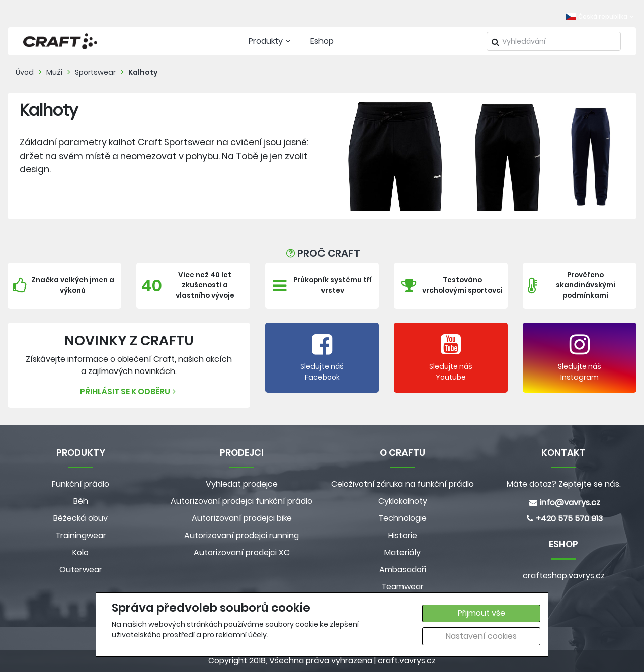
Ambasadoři (403, 570)
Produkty (271, 41)
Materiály (403, 552)
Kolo (80, 552)
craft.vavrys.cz (407, 661)
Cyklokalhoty (403, 501)
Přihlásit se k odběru (129, 391)
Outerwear (81, 570)
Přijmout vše (481, 613)
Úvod (25, 72)
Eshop (322, 41)
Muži (54, 72)
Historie (403, 535)
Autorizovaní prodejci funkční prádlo (242, 501)
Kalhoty (143, 72)
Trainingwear (81, 535)
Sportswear (95, 72)
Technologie (403, 518)
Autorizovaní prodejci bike (242, 518)
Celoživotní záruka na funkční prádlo (403, 484)
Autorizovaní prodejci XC (242, 552)
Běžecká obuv (80, 518)
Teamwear (403, 587)
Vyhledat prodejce (242, 484)
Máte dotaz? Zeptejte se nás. (564, 484)
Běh (81, 501)
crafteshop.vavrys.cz (564, 576)
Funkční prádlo (80, 484)
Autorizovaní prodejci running (242, 535)
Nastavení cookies (481, 636)
